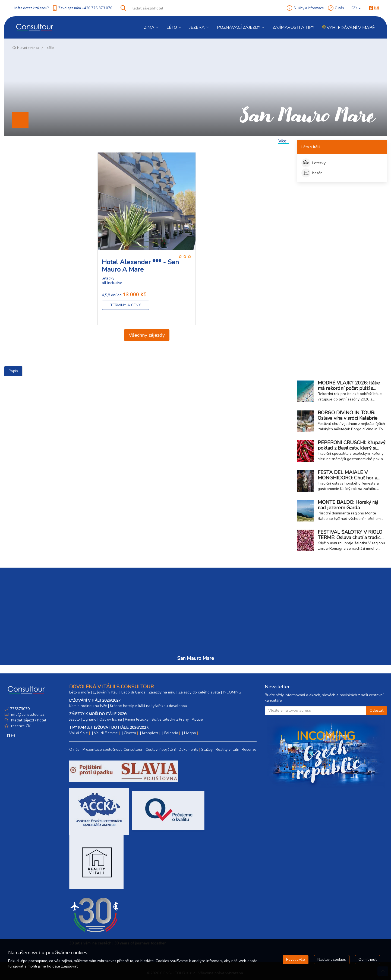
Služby (207, 750)
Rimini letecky (137, 719)
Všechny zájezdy (147, 335)
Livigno (190, 733)
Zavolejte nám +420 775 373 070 (85, 8)
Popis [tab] (13, 371)
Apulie (197, 719)
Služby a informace (309, 8)
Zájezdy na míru (162, 692)
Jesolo (75, 719)
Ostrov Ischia (111, 719)
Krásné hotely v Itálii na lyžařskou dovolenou (149, 706)
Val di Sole (79, 733)
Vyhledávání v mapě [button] (349, 28)
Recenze (249, 750)
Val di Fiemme (106, 733)
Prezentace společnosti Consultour (113, 750)
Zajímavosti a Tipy (294, 27)
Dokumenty (188, 750)
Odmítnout (368, 960)
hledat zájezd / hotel (29, 720)
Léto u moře (80, 692)
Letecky (313, 163)
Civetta (130, 733)
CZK (356, 8)
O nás (339, 8)
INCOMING (232, 692)
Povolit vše (296, 960)
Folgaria (171, 733)
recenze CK (21, 726)
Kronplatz (150, 733)
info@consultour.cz (27, 715)
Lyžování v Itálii (106, 692)
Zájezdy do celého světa (199, 692)
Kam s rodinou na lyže (88, 706)
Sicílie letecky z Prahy (170, 719)
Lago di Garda (133, 692)
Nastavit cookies (332, 960)
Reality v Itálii (227, 750)
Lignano (90, 719)
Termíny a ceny (126, 305)
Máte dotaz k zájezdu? (31, 8)
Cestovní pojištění (161, 750)
